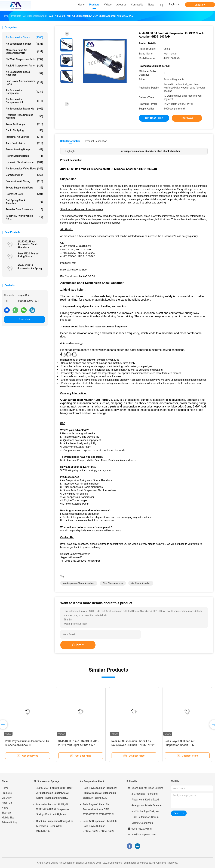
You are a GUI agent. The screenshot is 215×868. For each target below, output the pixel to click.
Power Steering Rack (24, 156)
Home (5, 788)
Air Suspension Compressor (24, 92)
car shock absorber (141, 583)
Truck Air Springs (24, 124)
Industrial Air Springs (24, 137)
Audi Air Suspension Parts (24, 66)
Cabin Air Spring (24, 130)
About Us (7, 803)
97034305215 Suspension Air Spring (30, 267)
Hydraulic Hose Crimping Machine (24, 116)
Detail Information (70, 141)
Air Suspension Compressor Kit (24, 101)
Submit (78, 645)
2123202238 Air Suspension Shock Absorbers (28, 244)
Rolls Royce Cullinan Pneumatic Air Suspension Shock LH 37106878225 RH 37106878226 (27, 745)
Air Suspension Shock (24, 37)
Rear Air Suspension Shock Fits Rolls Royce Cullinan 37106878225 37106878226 (133, 745)
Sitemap (6, 813)
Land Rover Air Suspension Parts (24, 83)
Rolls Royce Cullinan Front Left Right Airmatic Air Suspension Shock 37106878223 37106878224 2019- (100, 793)
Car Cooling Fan (24, 175)
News (5, 808)
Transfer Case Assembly (24, 209)
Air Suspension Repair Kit (24, 109)
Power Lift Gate (24, 194)
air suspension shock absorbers (79, 583)
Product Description (96, 141)
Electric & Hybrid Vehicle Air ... (24, 217)
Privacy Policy (9, 823)
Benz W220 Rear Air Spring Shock (28, 255)
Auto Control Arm (24, 143)
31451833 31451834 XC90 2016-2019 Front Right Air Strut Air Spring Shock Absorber (79, 745)
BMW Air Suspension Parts (24, 59)
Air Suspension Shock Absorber (24, 73)
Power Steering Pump (24, 150)
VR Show (7, 798)
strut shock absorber (113, 583)
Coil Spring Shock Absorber (24, 202)
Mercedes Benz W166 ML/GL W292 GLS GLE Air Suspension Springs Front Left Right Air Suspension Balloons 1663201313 (53, 810)
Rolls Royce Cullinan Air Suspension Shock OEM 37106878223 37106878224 (183, 745)
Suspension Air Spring (24, 181)
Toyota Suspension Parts (24, 188)
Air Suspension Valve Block (24, 169)
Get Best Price (154, 118)
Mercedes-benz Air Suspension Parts (24, 51)
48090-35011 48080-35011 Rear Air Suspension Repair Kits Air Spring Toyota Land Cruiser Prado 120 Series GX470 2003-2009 (54, 793)
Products (7, 793)
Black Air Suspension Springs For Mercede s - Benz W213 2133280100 (55, 826)
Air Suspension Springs (24, 44)
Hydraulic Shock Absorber (24, 162)
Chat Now (200, 5)
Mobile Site (8, 818)
